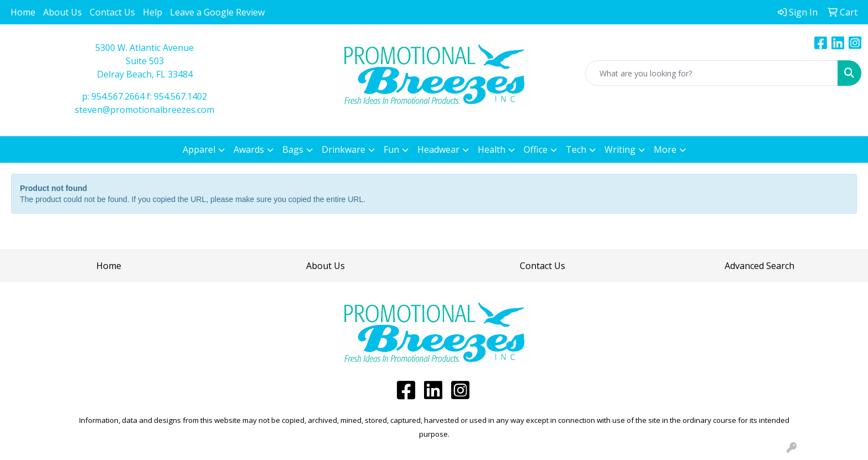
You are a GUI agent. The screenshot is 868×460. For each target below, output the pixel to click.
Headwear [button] (438, 149)
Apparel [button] (199, 149)
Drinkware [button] (343, 149)
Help (153, 12)
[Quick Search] (712, 73)
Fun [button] (391, 149)
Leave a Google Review (217, 12)
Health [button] (492, 149)
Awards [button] (249, 149)
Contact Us (112, 12)
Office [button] (536, 149)
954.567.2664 (118, 96)
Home (23, 12)
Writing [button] (620, 149)
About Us (63, 12)
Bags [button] (293, 149)
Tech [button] (576, 149)
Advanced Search (759, 266)
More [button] (665, 149)
